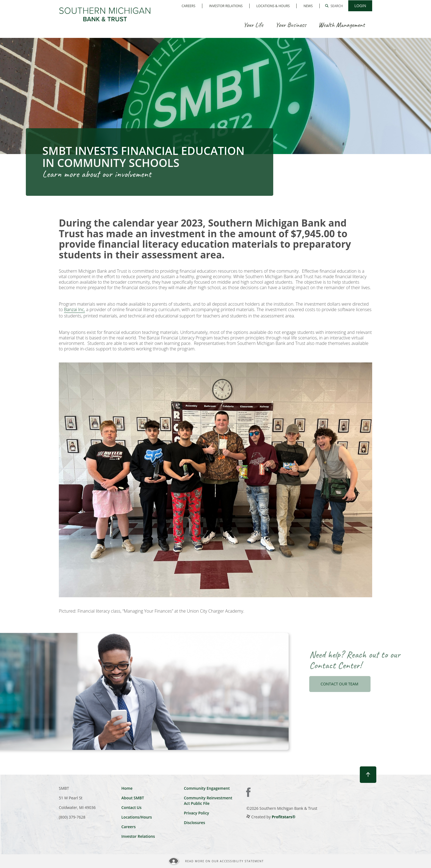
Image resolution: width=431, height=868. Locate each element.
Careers (189, 6)
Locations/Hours (136, 817)
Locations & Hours (273, 6)
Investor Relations (226, 6)
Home (127, 788)
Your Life (253, 25)
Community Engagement (207, 788)
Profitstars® (284, 817)
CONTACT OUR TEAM (340, 684)
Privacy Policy (197, 813)
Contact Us (131, 807)
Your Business (291, 25)
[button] (334, 6)
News (308, 6)
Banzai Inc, (74, 310)
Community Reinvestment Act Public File (208, 801)
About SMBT (132, 798)
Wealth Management (342, 25)
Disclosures (194, 823)
